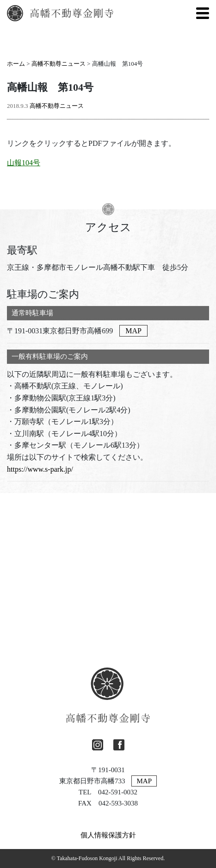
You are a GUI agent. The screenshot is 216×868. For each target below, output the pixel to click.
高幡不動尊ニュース (59, 64)
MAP (133, 331)
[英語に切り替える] (182, 13)
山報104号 (24, 163)
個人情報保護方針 (108, 835)
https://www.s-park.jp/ (40, 469)
